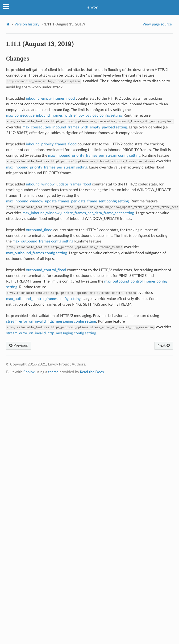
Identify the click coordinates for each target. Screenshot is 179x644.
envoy (93, 7)
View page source (157, 24)
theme (53, 372)
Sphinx (29, 372)
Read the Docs (92, 372)
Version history (27, 24)
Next (164, 345)
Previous (19, 345)
